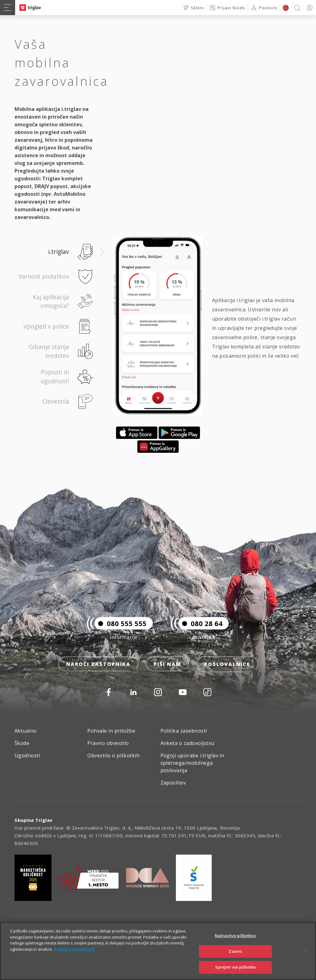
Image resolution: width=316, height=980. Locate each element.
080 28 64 (200, 624)
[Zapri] (306, 961)
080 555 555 (121, 624)
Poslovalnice (227, 665)
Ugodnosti (27, 755)
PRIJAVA (308, 8)
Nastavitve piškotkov (235, 946)
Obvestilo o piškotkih (113, 755)
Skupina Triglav (34, 820)
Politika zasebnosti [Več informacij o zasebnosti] (75, 959)
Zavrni (235, 961)
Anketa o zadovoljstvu (187, 743)
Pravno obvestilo (108, 743)
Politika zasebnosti (184, 731)
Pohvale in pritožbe (111, 731)
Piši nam (167, 665)
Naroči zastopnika (98, 665)
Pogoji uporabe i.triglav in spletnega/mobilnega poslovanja (192, 763)
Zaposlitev (173, 783)
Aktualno (26, 731)
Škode (22, 743)
